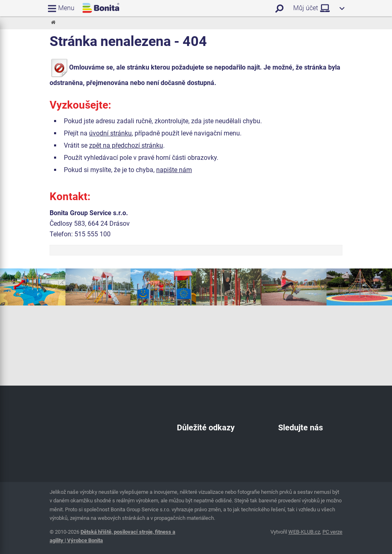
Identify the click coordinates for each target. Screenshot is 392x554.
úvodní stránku (110, 133)
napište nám (174, 170)
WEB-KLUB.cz (304, 532)
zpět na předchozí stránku (126, 145)
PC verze (332, 532)
